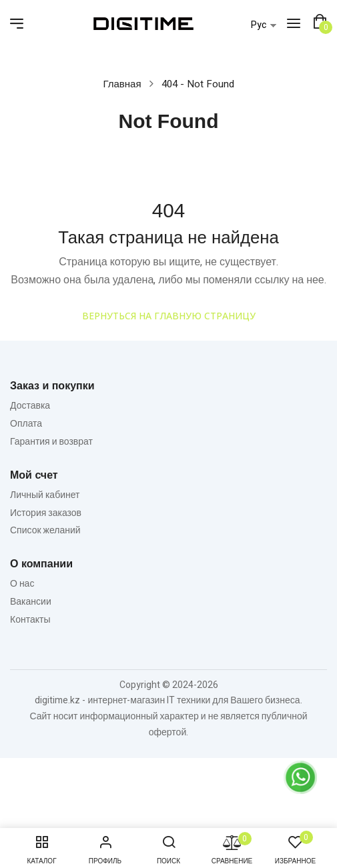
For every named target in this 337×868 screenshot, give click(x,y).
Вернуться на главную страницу (169, 316)
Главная (122, 84)
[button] (320, 22)
